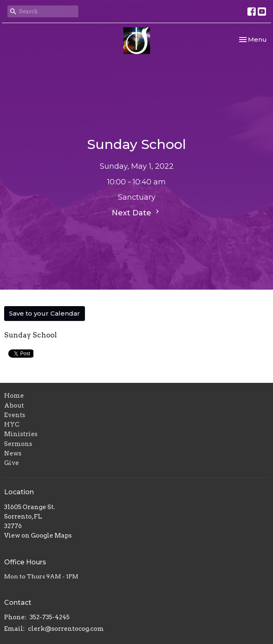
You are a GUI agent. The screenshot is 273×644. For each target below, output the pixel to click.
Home (14, 396)
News (13, 453)
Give (12, 463)
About (14, 406)
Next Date (136, 212)
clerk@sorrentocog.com (66, 629)
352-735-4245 (50, 617)
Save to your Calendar (45, 313)
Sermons (18, 444)
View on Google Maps (38, 535)
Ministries (21, 434)
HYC (12, 425)
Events (15, 415)
